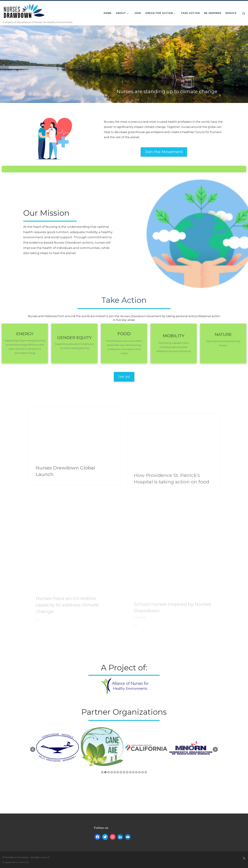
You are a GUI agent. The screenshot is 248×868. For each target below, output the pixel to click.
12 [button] (136, 735)
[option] (58, 710)
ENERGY (25, 296)
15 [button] (146, 735)
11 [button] (133, 735)
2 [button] (105, 735)
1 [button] (102, 735)
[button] (4, 64)
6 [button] (118, 735)
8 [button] (124, 735)
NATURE (223, 297)
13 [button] (139, 735)
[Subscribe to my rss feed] (244, 796)
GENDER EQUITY (74, 300)
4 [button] (112, 735)
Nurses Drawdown (19, 795)
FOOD (124, 296)
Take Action (124, 263)
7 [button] (121, 735)
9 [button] (127, 735)
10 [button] (130, 735)
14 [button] (143, 735)
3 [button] (108, 735)
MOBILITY (174, 299)
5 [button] (115, 735)
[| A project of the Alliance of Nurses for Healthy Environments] (24, 11)
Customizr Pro (22, 800)
